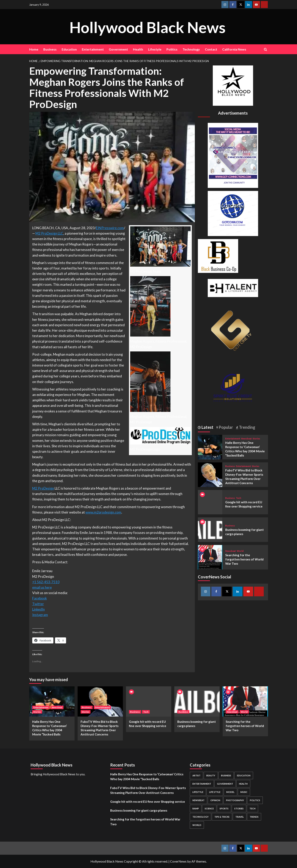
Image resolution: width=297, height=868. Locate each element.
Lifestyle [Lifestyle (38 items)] (198, 792)
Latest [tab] (207, 427)
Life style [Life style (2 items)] (215, 792)
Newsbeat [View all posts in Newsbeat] (246, 439)
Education (69, 49)
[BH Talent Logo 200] (233, 287)
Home (34, 49)
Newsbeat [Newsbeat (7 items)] (198, 800)
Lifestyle (155, 49)
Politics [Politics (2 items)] (255, 800)
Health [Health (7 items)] (243, 784)
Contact (211, 49)
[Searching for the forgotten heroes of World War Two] (210, 557)
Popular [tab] (225, 427)
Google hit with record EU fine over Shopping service (148, 802)
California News (234, 49)
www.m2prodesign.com (103, 512)
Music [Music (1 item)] (244, 792)
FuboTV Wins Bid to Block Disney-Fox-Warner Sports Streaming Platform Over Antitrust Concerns (148, 790)
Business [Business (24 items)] (226, 775)
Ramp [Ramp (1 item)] (196, 808)
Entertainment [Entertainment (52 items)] (202, 784)
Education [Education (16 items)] (244, 775)
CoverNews (178, 861)
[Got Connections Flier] (233, 155)
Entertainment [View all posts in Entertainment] (233, 439)
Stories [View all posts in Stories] (256, 439)
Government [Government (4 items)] (225, 784)
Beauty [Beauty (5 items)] (211, 775)
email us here (42, 587)
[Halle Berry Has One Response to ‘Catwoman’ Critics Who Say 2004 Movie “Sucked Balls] (210, 447)
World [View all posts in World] (240, 551)
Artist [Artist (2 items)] (196, 775)
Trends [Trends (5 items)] (254, 817)
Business (50, 49)
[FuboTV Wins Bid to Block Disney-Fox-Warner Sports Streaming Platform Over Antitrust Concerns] (210, 474)
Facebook (40, 598)
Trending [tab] (247, 427)
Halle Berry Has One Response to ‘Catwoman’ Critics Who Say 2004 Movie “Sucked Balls (147, 777)
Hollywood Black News (147, 26)
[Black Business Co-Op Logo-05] (218, 255)
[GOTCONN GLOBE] (233, 213)
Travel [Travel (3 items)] (240, 817)
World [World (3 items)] (197, 825)
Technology (191, 49)
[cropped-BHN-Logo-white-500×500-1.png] (233, 85)
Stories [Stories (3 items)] (239, 808)
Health (138, 49)
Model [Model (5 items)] (230, 792)
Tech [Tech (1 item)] (252, 808)
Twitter (38, 604)
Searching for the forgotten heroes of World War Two (244, 559)
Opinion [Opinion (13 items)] (215, 800)
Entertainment (93, 49)
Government (118, 49)
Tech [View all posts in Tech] (239, 498)
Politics (172, 49)
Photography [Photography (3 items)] (235, 800)
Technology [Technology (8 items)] (200, 817)
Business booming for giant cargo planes (139, 810)
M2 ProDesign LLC (49, 233)
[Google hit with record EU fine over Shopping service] (149, 701)
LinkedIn (38, 609)
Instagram (40, 615)
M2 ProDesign (43, 488)
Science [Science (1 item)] (209, 808)
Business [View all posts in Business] (230, 466)
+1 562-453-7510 (46, 582)
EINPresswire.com (110, 228)
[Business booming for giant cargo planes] (210, 529)
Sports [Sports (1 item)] (224, 808)
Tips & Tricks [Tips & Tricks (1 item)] (222, 817)
